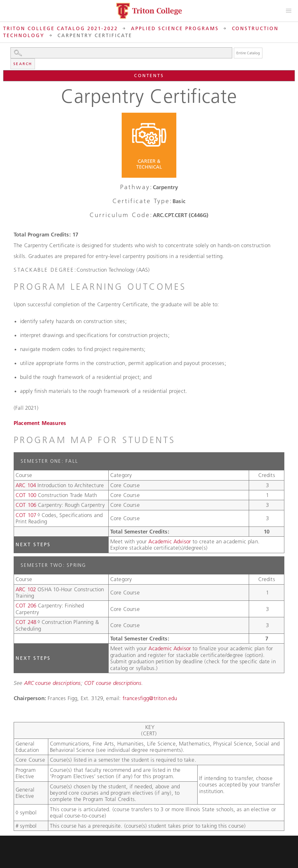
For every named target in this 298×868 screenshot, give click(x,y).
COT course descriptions (113, 683)
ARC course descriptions (53, 683)
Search (23, 64)
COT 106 (26, 505)
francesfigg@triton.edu (150, 698)
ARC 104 (26, 485)
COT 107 (26, 515)
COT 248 (26, 622)
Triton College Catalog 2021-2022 (61, 28)
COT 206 (26, 606)
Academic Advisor (170, 541)
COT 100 (26, 495)
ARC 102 (26, 589)
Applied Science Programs (175, 28)
